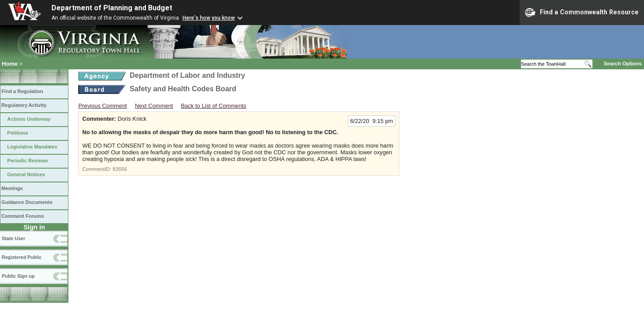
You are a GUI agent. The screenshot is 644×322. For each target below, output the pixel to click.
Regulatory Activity (24, 105)
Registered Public (22, 257)
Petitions (18, 133)
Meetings (12, 188)
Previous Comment (103, 106)
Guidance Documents (27, 202)
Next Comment (154, 106)
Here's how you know (209, 18)
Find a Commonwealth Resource (582, 13)
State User (13, 238)
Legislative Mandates (32, 147)
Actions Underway (29, 119)
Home (10, 64)
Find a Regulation (22, 91)
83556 (120, 169)
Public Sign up (18, 276)
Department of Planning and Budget (112, 8)
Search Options (623, 64)
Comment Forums (23, 216)
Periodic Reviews (28, 161)
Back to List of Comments (214, 106)
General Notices (26, 174)
